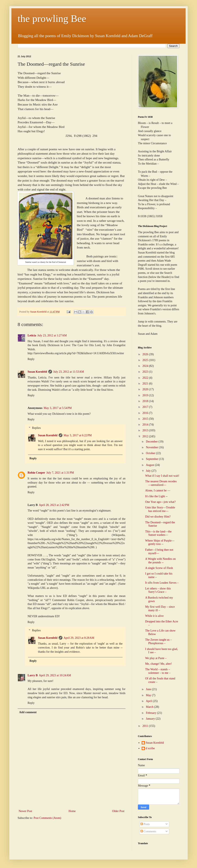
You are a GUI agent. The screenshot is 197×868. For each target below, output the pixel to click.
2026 (146, 354)
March (150, 707)
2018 (146, 401)
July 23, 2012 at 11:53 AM (69, 372)
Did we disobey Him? (158, 517)
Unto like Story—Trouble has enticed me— (160, 509)
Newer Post (25, 811)
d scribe (150, 748)
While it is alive (154, 616)
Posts (145, 824)
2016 (146, 413)
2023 (146, 372)
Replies (36, 428)
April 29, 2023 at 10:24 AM (55, 675)
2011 (146, 726)
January (151, 719)
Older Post (118, 811)
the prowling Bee (52, 19)
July (149, 471)
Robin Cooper (36, 473)
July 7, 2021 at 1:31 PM (60, 473)
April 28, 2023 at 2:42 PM (54, 505)
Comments (148, 831)
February (151, 713)
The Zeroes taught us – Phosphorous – (158, 641)
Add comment (28, 712)
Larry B (33, 675)
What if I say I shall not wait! (162, 476)
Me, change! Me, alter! (159, 664)
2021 (146, 384)
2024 (146, 366)
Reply (31, 359)
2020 (146, 389)
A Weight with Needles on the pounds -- (160, 561)
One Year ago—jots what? (160, 502)
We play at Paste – (156, 658)
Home (72, 811)
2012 (146, 436)
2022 (146, 378)
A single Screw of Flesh (159, 568)
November (152, 447)
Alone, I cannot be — (158, 490)
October (151, 453)
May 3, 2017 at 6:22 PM (78, 435)
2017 (146, 407)
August (150, 465)
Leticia (32, 335)
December (152, 442)
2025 (146, 360)
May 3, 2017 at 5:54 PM (58, 408)
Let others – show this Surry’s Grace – (158, 590)
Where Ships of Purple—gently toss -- (160, 542)
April (149, 701)
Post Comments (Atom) (47, 818)
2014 (146, 425)
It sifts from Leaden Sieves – (162, 583)
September (152, 459)
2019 (146, 395)
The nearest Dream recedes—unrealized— (161, 483)
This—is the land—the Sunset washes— (158, 533)
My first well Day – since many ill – (160, 609)
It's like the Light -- (156, 496)
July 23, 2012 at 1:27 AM (52, 335)
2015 (146, 419)
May (149, 695)
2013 (146, 430)
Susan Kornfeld (37, 372)
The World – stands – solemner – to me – (158, 671)
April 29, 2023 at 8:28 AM (79, 638)
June (149, 689)
